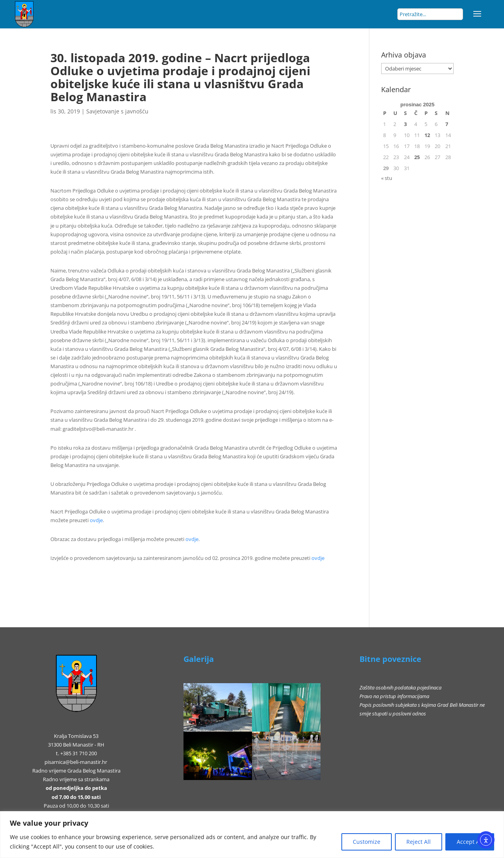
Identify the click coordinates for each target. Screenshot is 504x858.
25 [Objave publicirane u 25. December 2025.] (417, 157)
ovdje (318, 558)
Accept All (470, 842)
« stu (387, 178)
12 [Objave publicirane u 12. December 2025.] (427, 135)
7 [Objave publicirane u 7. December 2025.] (447, 124)
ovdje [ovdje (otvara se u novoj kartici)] (96, 520)
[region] (252, 835)
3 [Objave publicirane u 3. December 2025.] (405, 124)
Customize (367, 842)
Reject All (419, 842)
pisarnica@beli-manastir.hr (76, 762)
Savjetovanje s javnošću (117, 111)
